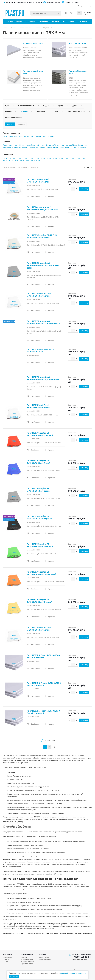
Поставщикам (69, 21)
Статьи (5, 961)
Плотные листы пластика (45, 137)
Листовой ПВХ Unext (27, 137)
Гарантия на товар (28, 964)
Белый (49, 147)
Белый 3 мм (83, 145)
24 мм (43, 158)
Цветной (6, 150)
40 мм (55, 158)
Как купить (30, 21)
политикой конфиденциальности (73, 973)
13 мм (19, 158)
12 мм (78, 158)
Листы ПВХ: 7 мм (9, 158)
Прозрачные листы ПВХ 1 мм (14, 145)
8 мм (38, 161)
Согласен (14, 976)
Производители (45, 959)
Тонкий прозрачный (78, 147)
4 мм (28, 161)
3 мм (17, 161)
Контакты (55, 21)
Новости (6, 959)
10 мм (72, 158)
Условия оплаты (27, 959)
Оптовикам (83, 21)
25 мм (11, 161)
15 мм (25, 158)
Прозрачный (65, 147)
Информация (27, 954)
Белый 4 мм (34, 147)
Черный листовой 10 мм (35, 145)
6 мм (33, 161)
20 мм (5, 161)
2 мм (84, 158)
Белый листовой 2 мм (69, 145)
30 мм (22, 161)
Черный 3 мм (8, 147)
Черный (42, 147)
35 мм (49, 158)
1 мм (66, 158)
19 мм (37, 158)
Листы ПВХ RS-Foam (10, 137)
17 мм (31, 158)
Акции (10, 21)
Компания (7, 954)
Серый (56, 147)
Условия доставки (28, 961)
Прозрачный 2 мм (52, 145)
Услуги (19, 21)
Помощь (43, 954)
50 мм (61, 158)
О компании (43, 21)
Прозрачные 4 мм (21, 147)
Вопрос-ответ (44, 957)
